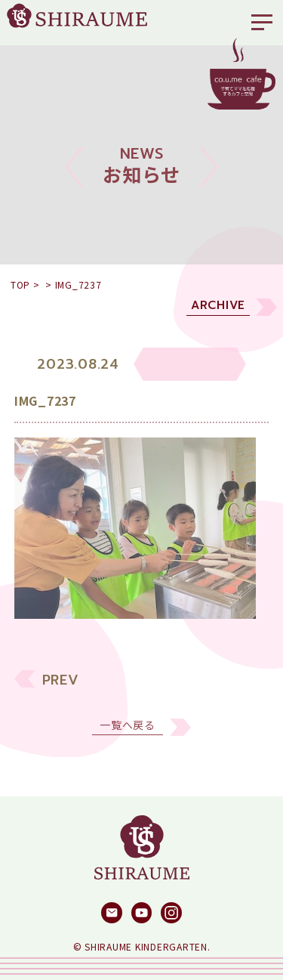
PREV (61, 690)
